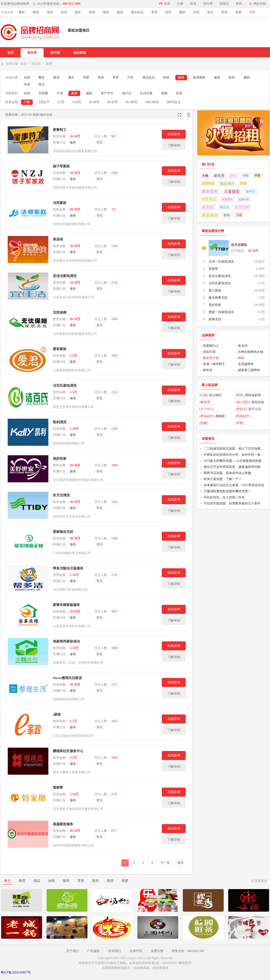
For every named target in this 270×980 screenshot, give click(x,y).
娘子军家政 (61, 166)
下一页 (165, 863)
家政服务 (210, 192)
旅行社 (127, 93)
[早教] (240, 423)
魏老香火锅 (211, 358)
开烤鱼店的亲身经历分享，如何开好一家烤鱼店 (235, 455)
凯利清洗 (60, 422)
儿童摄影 (232, 192)
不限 (27, 102)
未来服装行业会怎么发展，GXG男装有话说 (234, 485)
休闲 (64, 12)
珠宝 (210, 12)
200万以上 (174, 102)
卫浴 (239, 215)
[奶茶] (240, 395)
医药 (168, 12)
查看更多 (261, 881)
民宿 (243, 184)
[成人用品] (243, 402)
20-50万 (112, 102)
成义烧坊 (215, 395)
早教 (257, 176)
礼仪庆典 (146, 93)
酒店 (50, 12)
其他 (179, 93)
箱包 (227, 215)
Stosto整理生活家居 (67, 678)
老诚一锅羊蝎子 (214, 364)
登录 (167, 4)
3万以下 (44, 102)
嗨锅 (241, 358)
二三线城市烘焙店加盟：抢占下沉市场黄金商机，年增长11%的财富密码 (235, 449)
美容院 (208, 207)
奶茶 (233, 176)
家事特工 (60, 130)
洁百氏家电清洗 (65, 386)
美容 (224, 12)
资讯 (239, 4)
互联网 (43, 93)
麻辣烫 (219, 176)
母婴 (238, 12)
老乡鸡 (243, 346)
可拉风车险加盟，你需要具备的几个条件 (232, 503)
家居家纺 (199, 77)
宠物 (164, 93)
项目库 (32, 53)
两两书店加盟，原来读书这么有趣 (227, 473)
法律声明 (136, 951)
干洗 (60, 93)
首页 (193, 4)
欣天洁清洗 (61, 495)
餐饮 (22, 12)
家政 (74, 93)
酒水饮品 (137, 12)
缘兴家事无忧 (218, 298)
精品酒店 (227, 184)
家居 (92, 12)
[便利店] (241, 409)
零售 (154, 12)
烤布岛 (208, 370)
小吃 (245, 176)
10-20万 (94, 102)
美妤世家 (60, 459)
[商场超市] (207, 416)
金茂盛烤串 (246, 364)
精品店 (224, 207)
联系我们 (115, 951)
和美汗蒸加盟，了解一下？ (223, 479)
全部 (27, 77)
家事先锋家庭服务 (66, 605)
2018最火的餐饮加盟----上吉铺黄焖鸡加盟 (233, 461)
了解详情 (174, 145)
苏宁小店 (255, 409)
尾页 (181, 863)
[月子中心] (207, 409)
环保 (196, 12)
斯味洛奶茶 (253, 395)
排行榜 (208, 4)
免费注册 (157, 951)
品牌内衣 (244, 199)
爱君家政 (60, 349)
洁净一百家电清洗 (221, 262)
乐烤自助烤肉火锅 (251, 352)
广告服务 (94, 951)
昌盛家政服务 (63, 824)
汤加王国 (209, 352)
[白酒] (204, 395)
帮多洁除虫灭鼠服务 (68, 568)
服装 (120, 12)
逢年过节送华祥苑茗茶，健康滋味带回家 (232, 467)
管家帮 (58, 788)
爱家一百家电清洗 (221, 312)
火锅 (205, 176)
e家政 (57, 714)
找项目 (224, 4)
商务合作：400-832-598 (188, 951)
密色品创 (258, 402)
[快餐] (204, 423)
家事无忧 (215, 319)
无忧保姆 (60, 312)
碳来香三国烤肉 (249, 370)
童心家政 (215, 290)
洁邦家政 (60, 203)
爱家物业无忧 (63, 532)
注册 (180, 4)
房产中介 (107, 93)
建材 (182, 12)
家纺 (106, 12)
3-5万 (61, 102)
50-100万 (131, 102)
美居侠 (58, 239)
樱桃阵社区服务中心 (68, 751)
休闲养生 (227, 199)
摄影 (89, 93)
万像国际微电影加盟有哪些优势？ (227, 491)
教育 (36, 12)
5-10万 (77, 102)
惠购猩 (220, 416)
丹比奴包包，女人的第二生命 (224, 497)
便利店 (250, 191)
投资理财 (242, 207)
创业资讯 (80, 53)
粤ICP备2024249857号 (16, 972)
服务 (78, 12)
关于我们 (73, 951)
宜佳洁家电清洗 (65, 276)
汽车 (252, 12)
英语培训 (208, 184)
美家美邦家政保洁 (66, 641)
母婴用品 (209, 199)
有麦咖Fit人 (211, 346)
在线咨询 (174, 134)
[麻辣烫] (205, 402)
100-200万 (152, 102)
